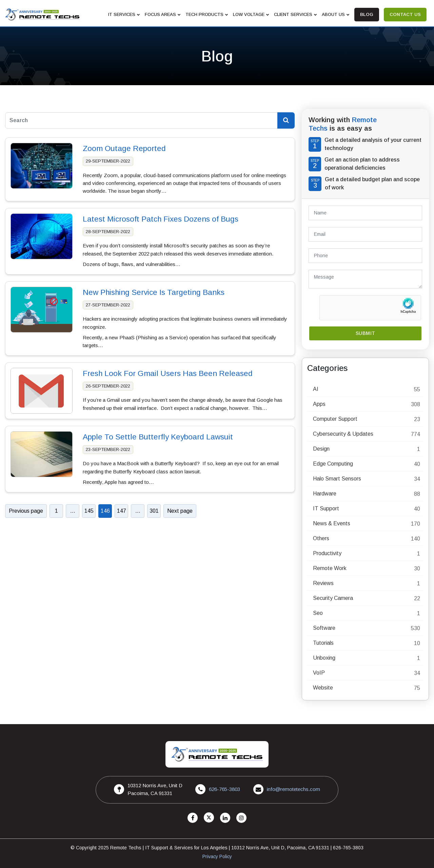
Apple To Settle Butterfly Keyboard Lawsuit (158, 437)
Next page (180, 511)
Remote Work (330, 568)
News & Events (332, 523)
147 (122, 511)
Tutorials (323, 643)
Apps (319, 404)
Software (324, 628)
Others (321, 538)
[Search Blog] (286, 120)
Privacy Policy (217, 856)
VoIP (319, 673)
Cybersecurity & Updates (343, 434)
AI (316, 389)
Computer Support (335, 419)
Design (321, 449)
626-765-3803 (224, 789)
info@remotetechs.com (293, 789)
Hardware (325, 494)
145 (89, 511)
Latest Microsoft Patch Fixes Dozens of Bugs (161, 219)
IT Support (326, 508)
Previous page (26, 511)
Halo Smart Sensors (337, 479)
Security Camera (333, 598)
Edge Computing (333, 464)
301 (154, 511)
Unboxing (324, 658)
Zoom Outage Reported (124, 148)
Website (323, 688)
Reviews (323, 583)
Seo (318, 613)
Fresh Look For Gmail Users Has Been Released (168, 373)
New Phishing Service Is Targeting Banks (154, 292)
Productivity (327, 553)
